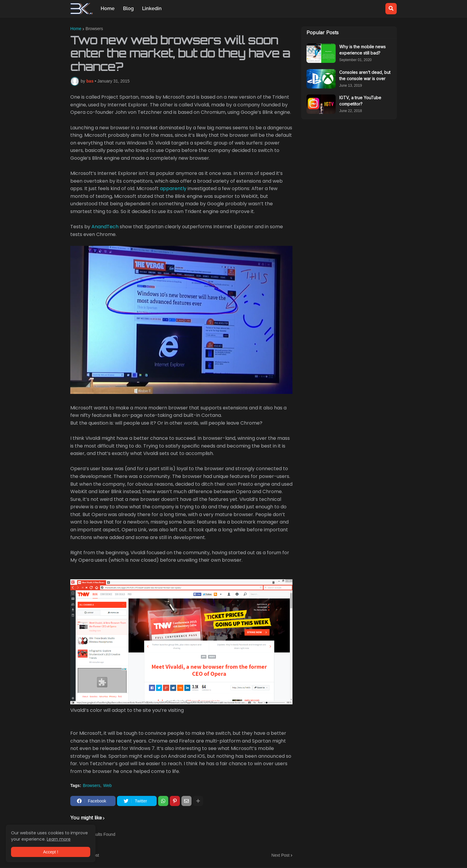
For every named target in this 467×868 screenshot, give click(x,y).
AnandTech (105, 227)
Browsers (94, 29)
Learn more (59, 839)
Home (76, 29)
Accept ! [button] (51, 852)
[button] (391, 9)
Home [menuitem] (108, 8)
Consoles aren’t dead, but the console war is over (365, 75)
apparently (173, 188)
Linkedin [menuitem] (152, 8)
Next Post (280, 855)
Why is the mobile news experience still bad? (362, 50)
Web (108, 785)
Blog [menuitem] (128, 8)
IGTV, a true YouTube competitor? (360, 101)
